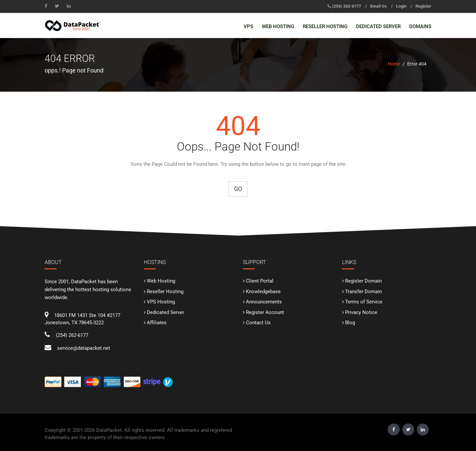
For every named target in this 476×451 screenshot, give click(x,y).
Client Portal (260, 281)
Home (394, 64)
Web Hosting (278, 26)
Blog (350, 323)
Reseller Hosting (325, 26)
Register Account (265, 312)
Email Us (378, 6)
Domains (420, 26)
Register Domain (363, 281)
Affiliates (157, 323)
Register (423, 6)
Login (401, 6)
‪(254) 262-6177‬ (346, 6)
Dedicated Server (378, 26)
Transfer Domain (363, 292)
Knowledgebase (263, 292)
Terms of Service (364, 302)
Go (238, 189)
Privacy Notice (361, 312)
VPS (248, 26)
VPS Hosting (161, 302)
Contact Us (258, 323)
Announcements (264, 302)
